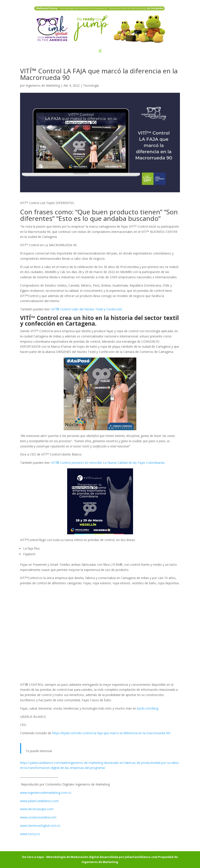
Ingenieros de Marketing (43, 85)
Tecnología (91, 85)
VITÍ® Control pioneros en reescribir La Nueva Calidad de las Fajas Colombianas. (108, 463)
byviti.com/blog (148, 708)
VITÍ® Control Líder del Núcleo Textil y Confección (87, 309)
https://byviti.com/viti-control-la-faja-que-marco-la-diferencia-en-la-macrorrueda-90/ (111, 733)
